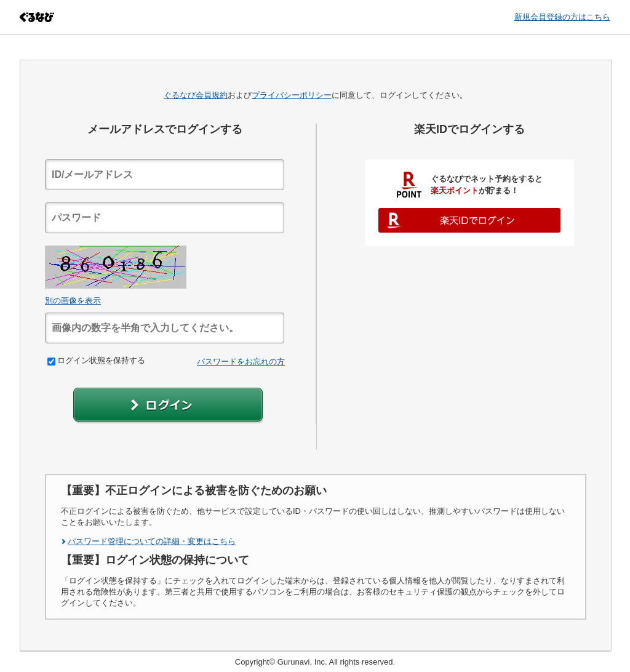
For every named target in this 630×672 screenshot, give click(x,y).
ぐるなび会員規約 (196, 95)
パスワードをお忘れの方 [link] (241, 362)
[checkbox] (51, 362)
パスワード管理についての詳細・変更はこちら (152, 541)
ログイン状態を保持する (96, 360)
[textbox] (165, 175)
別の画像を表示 (73, 301)
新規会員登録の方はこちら (562, 17)
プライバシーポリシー (292, 95)
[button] (168, 406)
